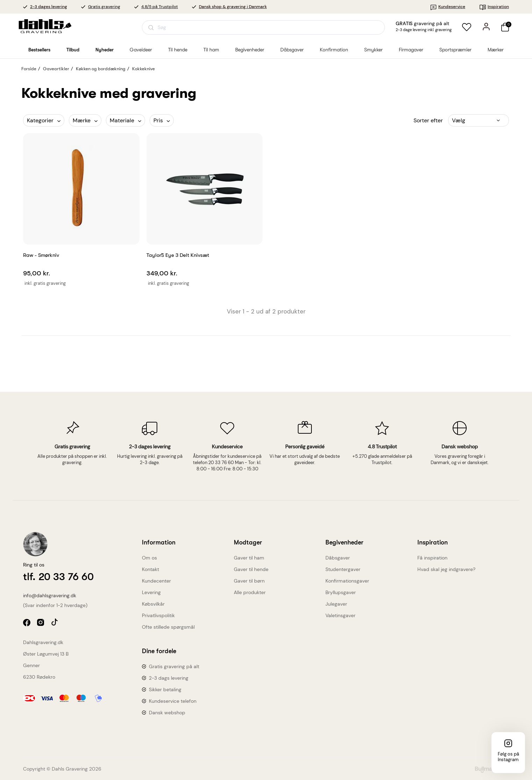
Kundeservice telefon (173, 701)
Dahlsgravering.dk (43, 642)
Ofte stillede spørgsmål (168, 627)
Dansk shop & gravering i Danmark (233, 7)
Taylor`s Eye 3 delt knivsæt (178, 255)
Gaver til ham (249, 558)
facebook (27, 623)
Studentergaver (343, 569)
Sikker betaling (165, 689)
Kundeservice (448, 7)
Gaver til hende (251, 569)
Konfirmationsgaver (347, 581)
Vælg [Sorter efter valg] (459, 120)
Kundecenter (156, 581)
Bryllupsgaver (341, 592)
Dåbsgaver (338, 558)
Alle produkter (250, 592)
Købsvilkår (153, 604)
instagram (41, 623)
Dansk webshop (167, 713)
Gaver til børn (249, 581)
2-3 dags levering (169, 678)
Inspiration (494, 7)
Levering (151, 592)
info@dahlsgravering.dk (50, 595)
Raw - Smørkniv (41, 255)
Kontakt (150, 569)
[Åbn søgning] (263, 27)
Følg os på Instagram (508, 757)
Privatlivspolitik (158, 615)
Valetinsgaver (340, 615)
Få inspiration (432, 558)
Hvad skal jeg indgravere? (446, 569)
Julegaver (336, 604)
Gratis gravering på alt (174, 666)
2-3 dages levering (49, 7)
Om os (149, 558)
